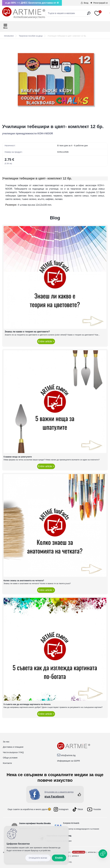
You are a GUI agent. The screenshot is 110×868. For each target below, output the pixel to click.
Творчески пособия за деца (31, 36)
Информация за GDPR (69, 761)
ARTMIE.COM (79, 852)
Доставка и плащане (13, 747)
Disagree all (38, 858)
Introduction (9, 36)
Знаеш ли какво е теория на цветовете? (27, 332)
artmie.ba (92, 852)
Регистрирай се (100, 3)
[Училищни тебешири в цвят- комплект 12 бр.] (55, 81)
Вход (86, 3)
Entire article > (46, 341)
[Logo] (24, 13)
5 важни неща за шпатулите (18, 457)
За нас (6, 742)
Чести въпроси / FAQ (13, 752)
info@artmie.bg (68, 755)
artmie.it (75, 856)
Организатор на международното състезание (81, 829)
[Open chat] (103, 854)
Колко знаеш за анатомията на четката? (24, 581)
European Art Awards (71, 823)
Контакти (7, 763)
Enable (59, 858)
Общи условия (10, 758)
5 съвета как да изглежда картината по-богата (27, 704)
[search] (89, 14)
